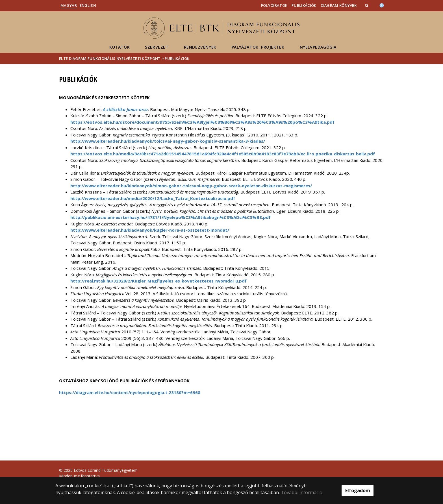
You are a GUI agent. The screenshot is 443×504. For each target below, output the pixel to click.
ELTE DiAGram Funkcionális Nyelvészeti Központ (110, 58)
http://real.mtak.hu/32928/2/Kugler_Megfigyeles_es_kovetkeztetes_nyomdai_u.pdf (158, 281)
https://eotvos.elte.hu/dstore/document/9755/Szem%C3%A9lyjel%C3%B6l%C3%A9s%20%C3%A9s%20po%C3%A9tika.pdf (202, 122)
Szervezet (157, 47)
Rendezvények (200, 47)
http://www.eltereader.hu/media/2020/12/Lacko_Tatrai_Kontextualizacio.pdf (153, 198)
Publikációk (304, 5)
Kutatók (120, 47)
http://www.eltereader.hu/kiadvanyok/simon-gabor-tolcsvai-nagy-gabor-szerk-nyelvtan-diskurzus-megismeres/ (191, 186)
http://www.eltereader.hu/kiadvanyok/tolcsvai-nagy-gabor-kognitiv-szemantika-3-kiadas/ (168, 141)
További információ (302, 492)
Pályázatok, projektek (258, 47)
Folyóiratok (274, 5)
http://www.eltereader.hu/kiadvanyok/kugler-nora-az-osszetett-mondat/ (150, 230)
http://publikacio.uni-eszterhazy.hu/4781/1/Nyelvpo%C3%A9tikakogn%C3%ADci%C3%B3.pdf (171, 217)
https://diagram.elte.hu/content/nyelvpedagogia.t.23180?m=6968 (130, 392)
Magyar (69, 5)
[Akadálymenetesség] (382, 5)
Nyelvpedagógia (318, 47)
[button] (367, 5)
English (88, 5)
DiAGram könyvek (339, 5)
